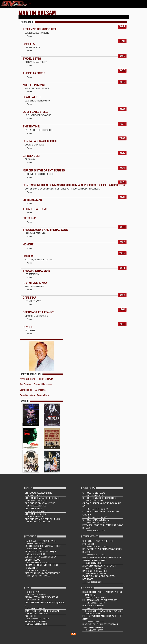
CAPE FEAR (30, 44)
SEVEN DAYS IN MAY (35, 283)
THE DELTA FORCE (34, 73)
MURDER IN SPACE (34, 85)
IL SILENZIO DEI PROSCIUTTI (40, 29)
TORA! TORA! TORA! (35, 209)
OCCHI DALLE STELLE (35, 112)
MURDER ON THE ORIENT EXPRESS (44, 171)
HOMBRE (28, 245)
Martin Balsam (37, 12)
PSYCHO (28, 327)
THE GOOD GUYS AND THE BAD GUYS (45, 230)
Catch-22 (29, 218)
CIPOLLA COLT (31, 156)
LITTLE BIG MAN (32, 200)
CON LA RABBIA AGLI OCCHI (40, 141)
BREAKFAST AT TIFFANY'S (39, 312)
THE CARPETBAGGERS (36, 271)
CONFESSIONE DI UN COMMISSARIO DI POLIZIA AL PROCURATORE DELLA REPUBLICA (74, 185)
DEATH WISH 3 (32, 97)
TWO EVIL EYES (32, 59)
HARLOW (28, 256)
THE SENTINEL (31, 127)
